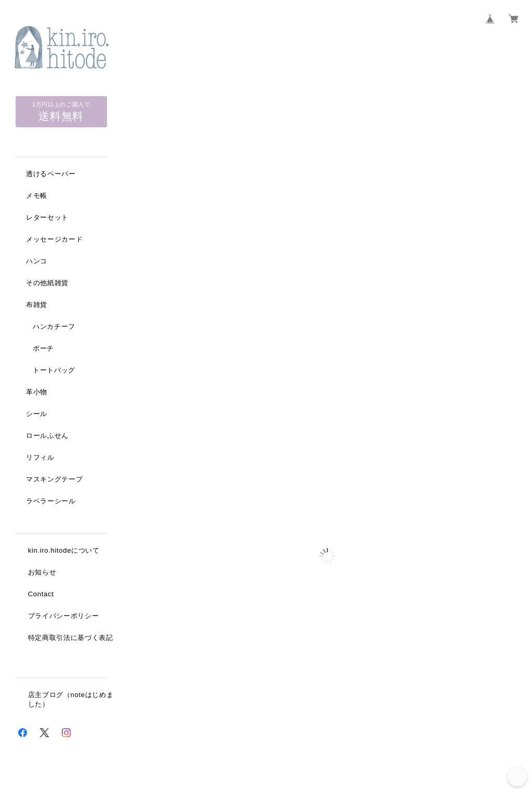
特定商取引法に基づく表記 (71, 639)
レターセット (47, 218)
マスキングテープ (54, 480)
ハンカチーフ (54, 327)
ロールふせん (47, 436)
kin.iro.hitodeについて (64, 551)
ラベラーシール (51, 502)
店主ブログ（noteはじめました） (71, 701)
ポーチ (43, 349)
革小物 (37, 392)
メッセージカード (54, 240)
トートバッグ (54, 371)
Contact (41, 595)
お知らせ (42, 573)
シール (37, 414)
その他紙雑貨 (47, 283)
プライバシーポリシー (64, 617)
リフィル (40, 458)
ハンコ (37, 262)
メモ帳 (37, 196)
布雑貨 (37, 305)
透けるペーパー (51, 174)
